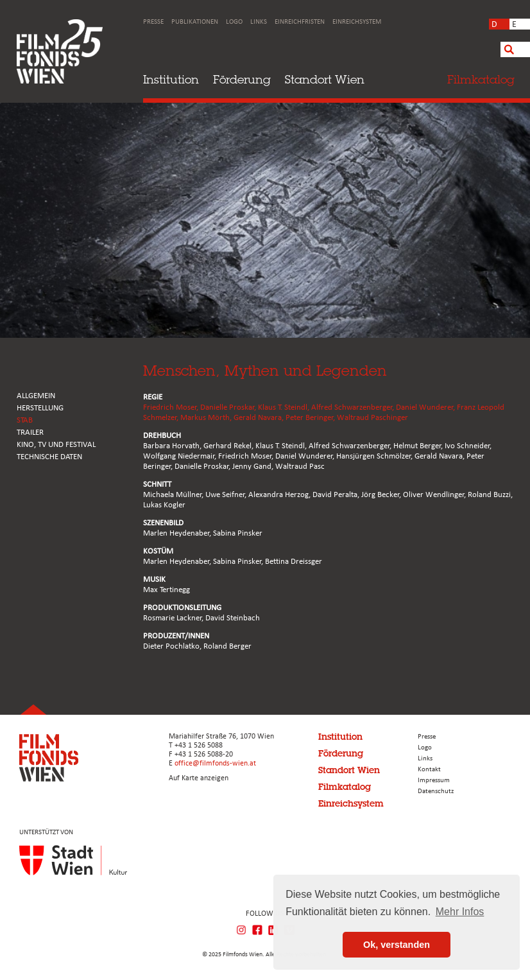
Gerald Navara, (260, 418)
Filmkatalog (345, 787)
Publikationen (195, 22)
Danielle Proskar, (229, 407)
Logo (234, 22)
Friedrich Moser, (172, 407)
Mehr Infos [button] (460, 912)
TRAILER (30, 433)
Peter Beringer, (311, 418)
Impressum (434, 781)
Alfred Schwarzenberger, (354, 407)
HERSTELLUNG (40, 408)
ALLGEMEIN (36, 396)
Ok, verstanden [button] (397, 945)
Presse (153, 22)
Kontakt (429, 770)
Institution (171, 79)
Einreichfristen (300, 22)
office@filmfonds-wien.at (215, 764)
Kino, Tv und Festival (56, 445)
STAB (25, 420)
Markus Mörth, (207, 418)
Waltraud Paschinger (372, 418)
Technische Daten (49, 457)
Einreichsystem (357, 22)
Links (259, 22)
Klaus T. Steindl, (285, 407)
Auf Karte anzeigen (199, 778)
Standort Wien (325, 79)
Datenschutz (436, 792)
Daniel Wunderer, (426, 407)
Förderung (242, 79)
